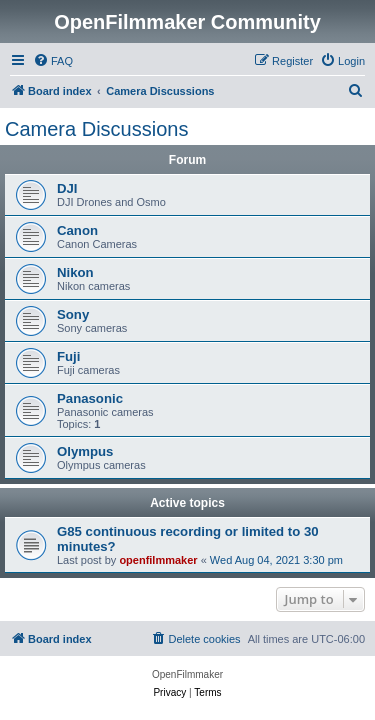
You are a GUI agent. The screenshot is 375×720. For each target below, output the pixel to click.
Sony (73, 314)
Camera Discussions (96, 129)
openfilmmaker (158, 560)
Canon (77, 230)
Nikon (75, 272)
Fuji (68, 356)
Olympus (85, 451)
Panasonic (90, 398)
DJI (67, 188)
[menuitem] (53, 61)
